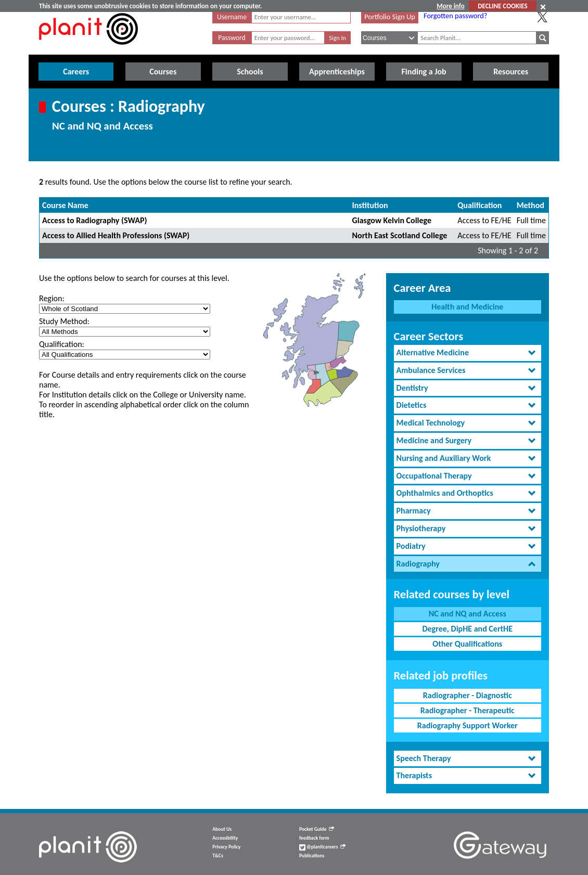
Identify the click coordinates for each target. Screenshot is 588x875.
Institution (370, 205)
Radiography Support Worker (468, 725)
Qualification (480, 205)
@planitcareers (323, 847)
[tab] (468, 353)
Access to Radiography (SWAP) (94, 220)
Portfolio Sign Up (390, 17)
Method (531, 205)
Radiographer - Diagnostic (468, 695)
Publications (312, 856)
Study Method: (64, 321)
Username (232, 17)
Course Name (65, 205)
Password (232, 38)
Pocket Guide (317, 829)
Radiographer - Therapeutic (468, 710)
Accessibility (225, 838)
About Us (222, 829)
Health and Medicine (467, 307)
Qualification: (62, 344)
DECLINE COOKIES (502, 6)
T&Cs (218, 856)
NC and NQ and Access (468, 614)
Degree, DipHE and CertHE (467, 629)
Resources (511, 72)
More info (450, 6)
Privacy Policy (226, 847)
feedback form (314, 838)
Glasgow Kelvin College (392, 220)
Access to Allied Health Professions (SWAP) (116, 235)
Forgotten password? (455, 16)
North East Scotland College (400, 235)
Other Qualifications (467, 644)
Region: (52, 298)
